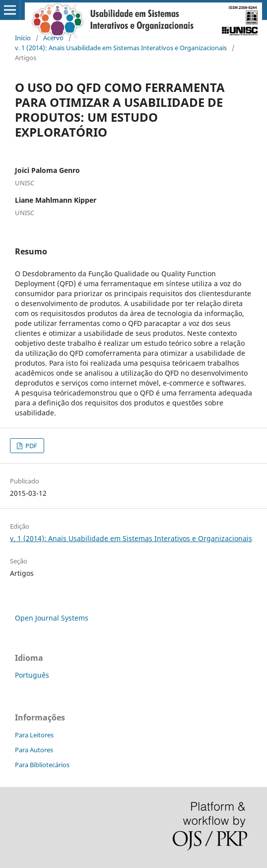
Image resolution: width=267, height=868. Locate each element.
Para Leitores (34, 735)
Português (32, 675)
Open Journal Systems (52, 618)
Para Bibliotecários (42, 765)
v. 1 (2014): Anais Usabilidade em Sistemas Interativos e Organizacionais (121, 48)
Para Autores (34, 750)
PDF (31, 446)
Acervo (53, 38)
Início (23, 38)
